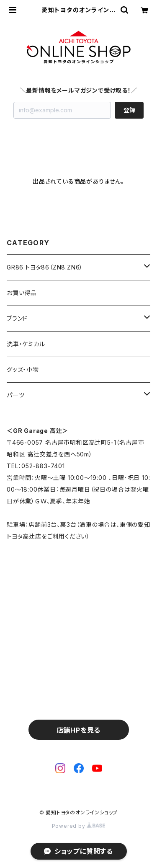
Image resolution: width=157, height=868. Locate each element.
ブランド (17, 318)
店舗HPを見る (79, 730)
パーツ (15, 395)
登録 (129, 110)
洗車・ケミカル (26, 344)
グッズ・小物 (23, 369)
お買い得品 (22, 293)
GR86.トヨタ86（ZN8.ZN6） (45, 267)
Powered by (79, 826)
